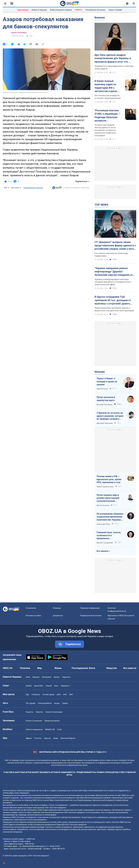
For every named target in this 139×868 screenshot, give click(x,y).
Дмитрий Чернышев (105, 423)
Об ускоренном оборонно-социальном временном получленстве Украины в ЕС (110, 517)
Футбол (29, 686)
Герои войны (23, 10)
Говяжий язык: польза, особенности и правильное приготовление (109, 536)
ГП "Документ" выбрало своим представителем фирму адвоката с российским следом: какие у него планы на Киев (115, 246)
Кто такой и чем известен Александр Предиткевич (111, 255)
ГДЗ (27, 694)
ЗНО (65, 694)
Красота (47, 738)
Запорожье (47, 677)
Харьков (36, 677)
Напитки (39, 712)
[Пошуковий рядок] (134, 3)
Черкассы (66, 677)
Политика (25, 668)
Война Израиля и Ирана (61, 10)
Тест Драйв (31, 703)
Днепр (57, 677)
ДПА (59, 694)
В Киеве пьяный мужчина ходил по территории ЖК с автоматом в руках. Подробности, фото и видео (107, 86)
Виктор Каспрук (103, 505)
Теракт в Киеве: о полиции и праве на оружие (107, 381)
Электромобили (45, 703)
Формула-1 (65, 686)
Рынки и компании (34, 721)
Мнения (100, 372)
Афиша (29, 738)
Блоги (92, 668)
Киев (28, 677)
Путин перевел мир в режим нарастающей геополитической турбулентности (108, 498)
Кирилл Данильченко (105, 487)
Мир (39, 668)
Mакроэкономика (52, 721)
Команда (57, 608)
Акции (57, 703)
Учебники (36, 694)
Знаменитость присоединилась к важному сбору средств (114, 67)
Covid (59, 729)
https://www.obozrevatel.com (95, 790)
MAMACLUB (50, 729)
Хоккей (49, 686)
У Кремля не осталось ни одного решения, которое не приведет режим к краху (110, 416)
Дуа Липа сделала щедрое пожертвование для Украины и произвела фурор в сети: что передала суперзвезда (113, 58)
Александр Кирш (103, 524)
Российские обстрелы (95, 10)
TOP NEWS (101, 205)
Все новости (130, 668)
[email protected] (35, 849)
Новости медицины (34, 729)
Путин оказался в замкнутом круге (106, 399)
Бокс (56, 686)
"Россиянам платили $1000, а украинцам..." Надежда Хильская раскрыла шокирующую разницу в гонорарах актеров (108, 116)
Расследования (80, 668)
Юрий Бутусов (102, 389)
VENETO (79, 10)
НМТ (71, 694)
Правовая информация (90, 608)
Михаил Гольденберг (105, 543)
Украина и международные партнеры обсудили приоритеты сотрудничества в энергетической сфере (113, 282)
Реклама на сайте (33, 616)
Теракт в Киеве (115, 10)
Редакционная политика (33, 188)
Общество (112, 668)
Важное (100, 17)
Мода (56, 738)
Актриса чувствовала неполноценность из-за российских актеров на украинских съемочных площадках (105, 130)
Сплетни (38, 738)
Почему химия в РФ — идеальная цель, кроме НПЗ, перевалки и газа (109, 479)
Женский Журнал (68, 738)
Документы (58, 616)
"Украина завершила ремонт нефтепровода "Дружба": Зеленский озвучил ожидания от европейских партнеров (114, 272)
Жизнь (58, 668)
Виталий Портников (105, 405)
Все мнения (102, 551)
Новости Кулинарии (54, 712)
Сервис (65, 703)
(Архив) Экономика (19, 33)
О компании (31, 608)
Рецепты (29, 712)
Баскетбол (39, 686)
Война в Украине (39, 10)
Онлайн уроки (48, 694)
